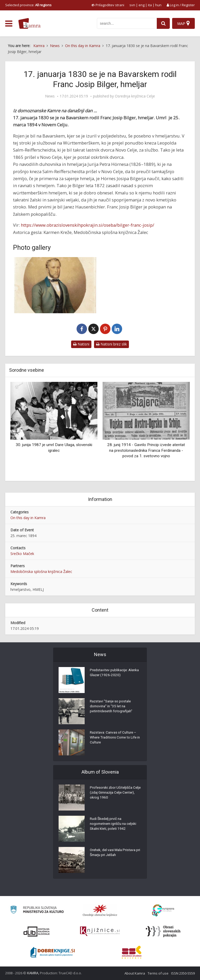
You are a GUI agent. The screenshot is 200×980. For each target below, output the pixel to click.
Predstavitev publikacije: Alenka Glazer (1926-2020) (112, 674)
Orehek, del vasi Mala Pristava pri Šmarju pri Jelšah (114, 853)
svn (132, 5)
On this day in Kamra (28, 518)
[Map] (183, 23)
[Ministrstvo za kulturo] (37, 910)
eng (142, 5)
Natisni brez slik (111, 344)
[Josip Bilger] (55, 285)
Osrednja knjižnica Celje (135, 96)
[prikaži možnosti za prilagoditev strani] (108, 5)
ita (150, 5)
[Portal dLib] (37, 931)
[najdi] (163, 23)
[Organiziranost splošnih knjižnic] (100, 910)
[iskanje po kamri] (127, 23)
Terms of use (158, 973)
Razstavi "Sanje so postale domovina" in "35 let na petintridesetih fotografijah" (113, 707)
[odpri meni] (9, 24)
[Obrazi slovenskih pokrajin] (163, 931)
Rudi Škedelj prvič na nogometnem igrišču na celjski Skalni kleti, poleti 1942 (115, 825)
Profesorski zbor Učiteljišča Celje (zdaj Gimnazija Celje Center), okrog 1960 (112, 794)
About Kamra (135, 973)
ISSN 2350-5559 (183, 973)
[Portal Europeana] (163, 910)
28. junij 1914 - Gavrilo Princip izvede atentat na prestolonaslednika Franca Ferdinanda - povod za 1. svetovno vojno (146, 450)
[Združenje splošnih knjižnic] (132, 952)
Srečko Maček (22, 554)
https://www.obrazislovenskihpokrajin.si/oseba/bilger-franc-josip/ (87, 225)
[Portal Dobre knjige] (53, 952)
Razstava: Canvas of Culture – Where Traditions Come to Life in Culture (115, 739)
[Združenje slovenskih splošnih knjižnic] (100, 931)
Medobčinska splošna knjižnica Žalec (41, 571)
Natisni (81, 344)
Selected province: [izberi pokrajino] (28, 5)
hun (158, 5)
